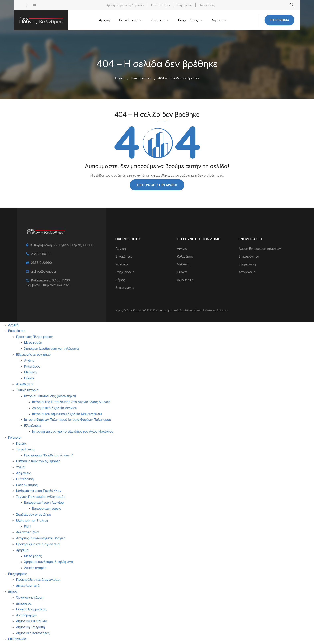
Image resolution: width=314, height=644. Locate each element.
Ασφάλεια (24, 473)
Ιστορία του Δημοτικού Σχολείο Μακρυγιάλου (67, 414)
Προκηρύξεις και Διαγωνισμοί (38, 544)
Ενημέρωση (185, 5)
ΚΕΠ (27, 526)
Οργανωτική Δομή (30, 597)
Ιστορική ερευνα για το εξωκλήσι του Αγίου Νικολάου (73, 431)
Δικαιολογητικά (28, 586)
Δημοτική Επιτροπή (30, 627)
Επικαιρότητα (161, 5)
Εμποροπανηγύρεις (47, 508)
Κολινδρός (185, 256)
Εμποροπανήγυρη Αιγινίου (44, 502)
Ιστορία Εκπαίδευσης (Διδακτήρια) (50, 396)
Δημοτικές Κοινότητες (33, 633)
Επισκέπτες (124, 256)
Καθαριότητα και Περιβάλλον (39, 491)
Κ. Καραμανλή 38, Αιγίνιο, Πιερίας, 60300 (62, 245)
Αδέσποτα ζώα (27, 532)
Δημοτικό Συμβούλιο (32, 621)
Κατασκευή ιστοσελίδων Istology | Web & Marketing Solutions (192, 310)
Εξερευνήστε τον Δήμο (33, 355)
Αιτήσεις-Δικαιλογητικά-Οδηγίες (41, 538)
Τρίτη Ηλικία (25, 449)
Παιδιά (21, 443)
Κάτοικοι (122, 264)
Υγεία (20, 467)
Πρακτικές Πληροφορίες (34, 337)
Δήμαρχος (24, 603)
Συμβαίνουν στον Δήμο (34, 514)
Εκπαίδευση (25, 479)
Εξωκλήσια (32, 426)
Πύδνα (182, 272)
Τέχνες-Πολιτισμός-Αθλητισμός (41, 497)
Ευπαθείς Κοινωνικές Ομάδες (38, 461)
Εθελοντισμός (27, 485)
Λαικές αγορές (35, 568)
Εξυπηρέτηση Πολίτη (32, 520)
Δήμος (120, 280)
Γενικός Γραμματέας (31, 609)
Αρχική (120, 78)
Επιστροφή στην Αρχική (157, 185)
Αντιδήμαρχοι (26, 615)
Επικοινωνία (279, 20)
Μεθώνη (183, 264)
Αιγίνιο (182, 249)
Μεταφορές (33, 343)
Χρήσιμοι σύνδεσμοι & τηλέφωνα (49, 562)
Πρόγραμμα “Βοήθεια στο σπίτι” (48, 455)
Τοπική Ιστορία (27, 390)
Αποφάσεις (207, 5)
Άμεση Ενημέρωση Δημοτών (125, 5)
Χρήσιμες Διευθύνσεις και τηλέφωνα (51, 349)
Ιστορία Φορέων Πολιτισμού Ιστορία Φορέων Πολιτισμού (67, 420)
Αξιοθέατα (185, 280)
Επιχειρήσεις (125, 272)
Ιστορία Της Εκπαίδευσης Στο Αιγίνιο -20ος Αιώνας (71, 402)
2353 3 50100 (41, 254)
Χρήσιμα (22, 550)
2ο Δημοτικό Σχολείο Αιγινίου (55, 408)
